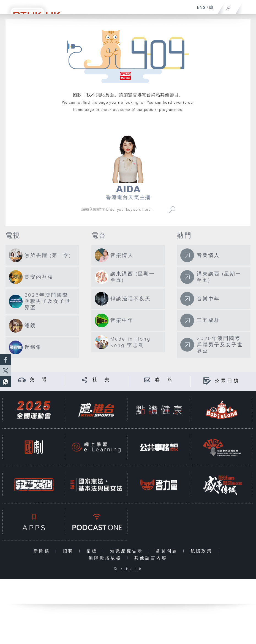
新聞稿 (43, 551)
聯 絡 (165, 380)
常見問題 (168, 551)
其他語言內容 (151, 558)
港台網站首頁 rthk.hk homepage (128, 126)
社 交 (102, 380)
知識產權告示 (128, 551)
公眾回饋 (227, 381)
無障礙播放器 (106, 558)
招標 (93, 551)
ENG (201, 8)
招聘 (70, 551)
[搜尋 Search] (123, 210)
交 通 (39, 380)
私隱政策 (203, 551)
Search (172, 210)
